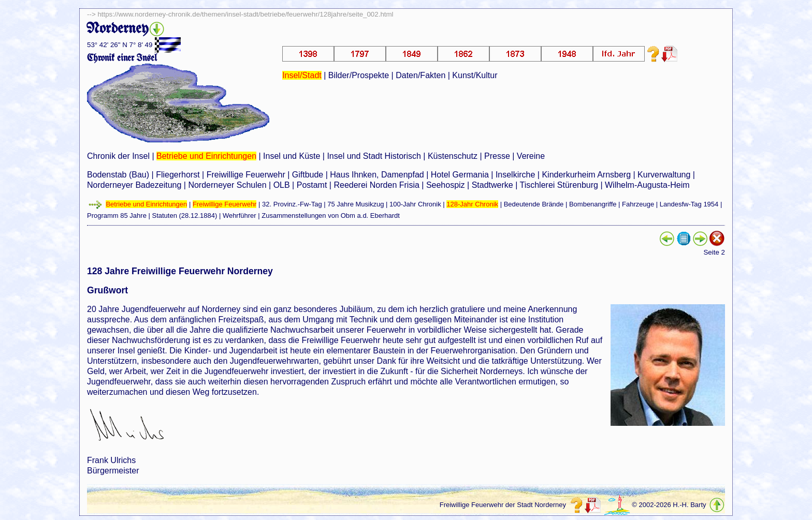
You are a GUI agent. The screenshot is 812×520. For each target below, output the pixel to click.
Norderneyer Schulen (227, 185)
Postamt (312, 185)
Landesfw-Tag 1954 (689, 204)
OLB (282, 185)
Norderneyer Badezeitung (134, 185)
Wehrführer (240, 216)
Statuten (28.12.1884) (185, 216)
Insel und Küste (292, 156)
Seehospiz (446, 185)
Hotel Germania (460, 175)
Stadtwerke (492, 185)
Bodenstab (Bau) (118, 175)
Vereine (531, 156)
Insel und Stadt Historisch (374, 156)
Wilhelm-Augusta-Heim (647, 185)
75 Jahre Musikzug (356, 204)
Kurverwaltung (664, 175)
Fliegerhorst (178, 175)
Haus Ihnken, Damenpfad (377, 175)
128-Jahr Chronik (472, 204)
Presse (497, 156)
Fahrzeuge (638, 204)
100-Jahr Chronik (415, 204)
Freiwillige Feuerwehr (246, 175)
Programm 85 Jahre (117, 216)
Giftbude (308, 175)
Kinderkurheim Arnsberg (586, 175)
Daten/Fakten (421, 75)
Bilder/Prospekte (359, 75)
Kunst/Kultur (475, 75)
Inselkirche (515, 175)
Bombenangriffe (593, 204)
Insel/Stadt (302, 75)
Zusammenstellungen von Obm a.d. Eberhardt (331, 216)
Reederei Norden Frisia (376, 185)
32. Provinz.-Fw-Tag (292, 204)
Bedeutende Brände (534, 204)
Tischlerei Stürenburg (559, 185)
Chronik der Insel (118, 156)
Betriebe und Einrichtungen (206, 156)
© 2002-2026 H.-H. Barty (669, 505)
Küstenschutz (453, 156)
